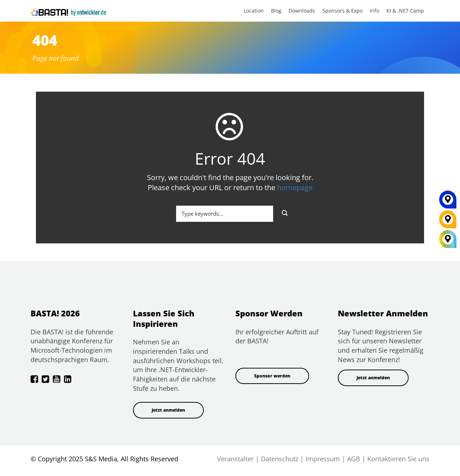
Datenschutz (280, 459)
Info (374, 11)
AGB (354, 459)
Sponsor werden (272, 376)
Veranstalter (235, 459)
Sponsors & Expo (342, 11)
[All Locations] (448, 239)
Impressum (323, 459)
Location (254, 11)
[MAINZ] (448, 202)
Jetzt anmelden (168, 410)
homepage (295, 187)
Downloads (302, 11)
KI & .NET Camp (405, 11)
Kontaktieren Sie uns (398, 459)
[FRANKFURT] (448, 222)
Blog (276, 11)
